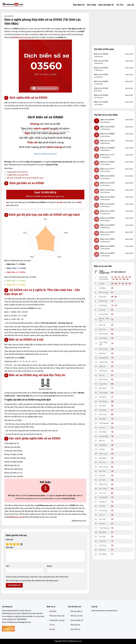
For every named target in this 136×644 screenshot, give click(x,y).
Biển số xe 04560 (101, 102)
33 (126, 284)
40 (130, 284)
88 (112, 415)
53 (126, 277)
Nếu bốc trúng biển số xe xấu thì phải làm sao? (25, 178)
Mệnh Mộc (11, 281)
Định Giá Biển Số (106, 5)
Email (50, 566)
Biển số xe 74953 (107, 239)
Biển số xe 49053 (107, 225)
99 (112, 353)
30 (116, 284)
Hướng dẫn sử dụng (57, 620)
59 (127, 279)
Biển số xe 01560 (101, 88)
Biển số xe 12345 (107, 141)
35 (112, 458)
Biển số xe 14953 (107, 211)
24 (112, 428)
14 (112, 358)
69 (112, 449)
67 (112, 410)
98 (112, 401)
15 (112, 305)
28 (112, 406)
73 (112, 497)
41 (112, 277)
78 (112, 471)
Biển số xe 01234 (107, 190)
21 (112, 524)
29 (112, 284)
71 (112, 441)
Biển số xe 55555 (107, 176)
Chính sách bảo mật (57, 616)
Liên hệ (130, 5)
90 (112, 476)
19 (112, 463)
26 (112, 515)
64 (112, 454)
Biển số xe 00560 (101, 81)
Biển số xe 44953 (107, 232)
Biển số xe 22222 (107, 204)
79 (112, 301)
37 (112, 366)
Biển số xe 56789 (107, 183)
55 (113, 279)
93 (112, 380)
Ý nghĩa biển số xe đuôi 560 (18, 175)
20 (112, 423)
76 (112, 436)
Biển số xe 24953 (107, 218)
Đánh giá (10, 540)
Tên (8, 566)
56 (117, 279)
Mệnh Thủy (11, 268)
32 (123, 284)
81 (112, 375)
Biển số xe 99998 (107, 246)
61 (112, 292)
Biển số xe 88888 (107, 134)
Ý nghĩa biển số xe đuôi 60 (17, 172)
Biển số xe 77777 (107, 169)
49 (112, 338)
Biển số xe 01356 (101, 61)
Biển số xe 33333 (107, 197)
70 (112, 419)
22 (112, 528)
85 (112, 467)
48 (112, 445)
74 (112, 502)
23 (112, 545)
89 (112, 384)
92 (112, 314)
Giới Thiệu (92, 5)
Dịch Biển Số (79, 5)
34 (112, 371)
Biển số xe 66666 (107, 148)
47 (112, 325)
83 (112, 489)
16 (116, 305)
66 (112, 484)
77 (112, 388)
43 (112, 288)
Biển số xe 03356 (101, 74)
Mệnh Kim (11, 264)
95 (112, 511)
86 (112, 334)
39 (112, 297)
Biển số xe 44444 (107, 162)
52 (123, 277)
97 (112, 550)
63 (112, 393)
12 (112, 541)
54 (130, 277)
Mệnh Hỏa (11, 272)
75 (112, 344)
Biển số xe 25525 (107, 253)
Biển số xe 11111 (107, 155)
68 (112, 349)
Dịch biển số (9, 16)
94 (112, 519)
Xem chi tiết (129, 54)
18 (112, 432)
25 (112, 537)
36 (112, 362)
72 (112, 320)
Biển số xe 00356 (101, 54)
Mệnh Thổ (11, 285)
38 (112, 480)
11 (112, 554)
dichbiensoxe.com (20, 37)
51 (119, 277)
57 (120, 279)
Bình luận (10, 548)
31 (119, 284)
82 (112, 493)
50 (116, 277)
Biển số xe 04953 (107, 127)
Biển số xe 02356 (101, 68)
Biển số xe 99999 (107, 120)
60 (116, 297)
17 (112, 397)
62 (112, 310)
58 (124, 279)
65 (112, 330)
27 (112, 532)
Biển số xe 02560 (101, 95)
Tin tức (120, 5)
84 (112, 506)
